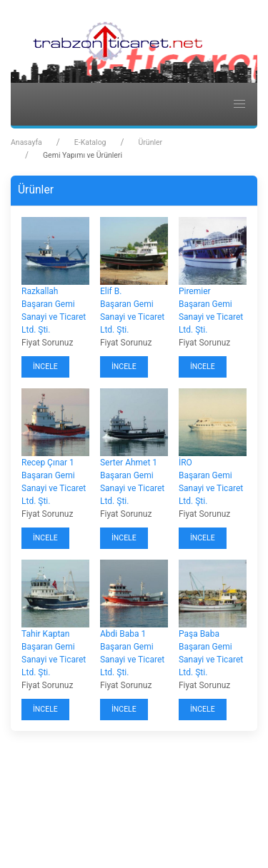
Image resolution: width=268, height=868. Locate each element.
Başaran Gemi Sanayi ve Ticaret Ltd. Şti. (54, 317)
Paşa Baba (199, 634)
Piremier (195, 291)
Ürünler (150, 142)
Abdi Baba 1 (123, 634)
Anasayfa (26, 142)
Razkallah (40, 291)
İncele (45, 367)
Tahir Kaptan (45, 634)
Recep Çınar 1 (48, 463)
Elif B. (111, 291)
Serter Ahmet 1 (129, 463)
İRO (185, 463)
